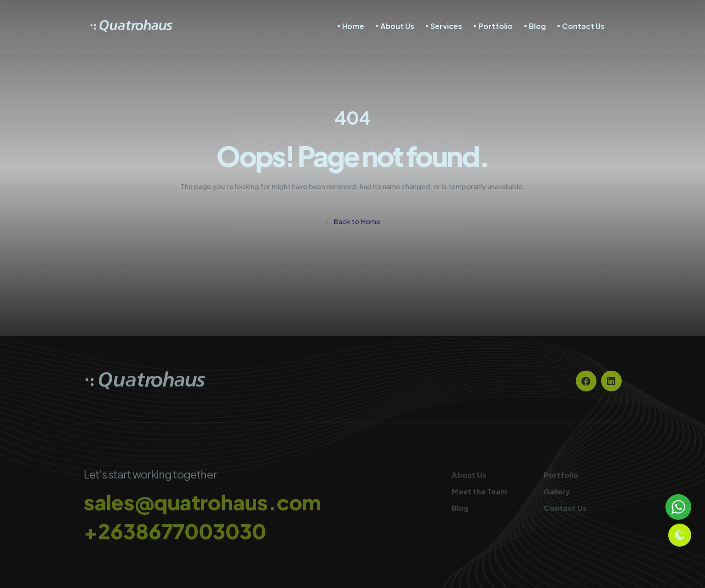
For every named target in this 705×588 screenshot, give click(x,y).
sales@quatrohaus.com (202, 505)
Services (446, 26)
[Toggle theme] (680, 535)
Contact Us (583, 26)
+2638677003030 (175, 534)
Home (353, 26)
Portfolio (496, 26)
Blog (537, 26)
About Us (397, 26)
